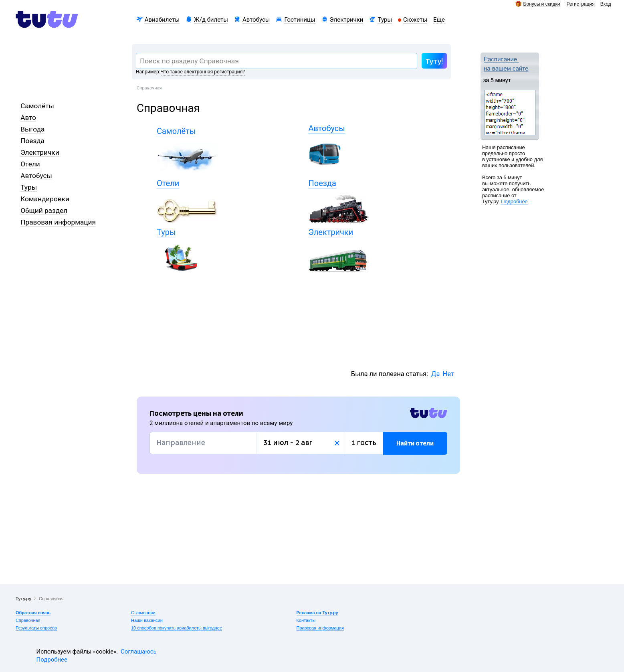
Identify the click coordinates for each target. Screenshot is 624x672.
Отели (30, 164)
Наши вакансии (147, 620)
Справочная (28, 620)
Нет (448, 374)
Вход (606, 4)
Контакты (306, 620)
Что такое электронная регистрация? (203, 72)
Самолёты (37, 106)
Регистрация (581, 4)
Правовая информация (58, 222)
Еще (439, 20)
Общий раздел (44, 211)
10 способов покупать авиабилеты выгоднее (177, 628)
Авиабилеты (162, 20)
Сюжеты (415, 20)
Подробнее (514, 201)
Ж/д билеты (211, 20)
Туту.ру (23, 599)
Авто (28, 117)
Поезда (32, 141)
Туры (385, 20)
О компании (143, 613)
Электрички (347, 20)
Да (435, 374)
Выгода (32, 129)
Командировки (45, 199)
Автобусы (256, 20)
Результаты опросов (36, 628)
